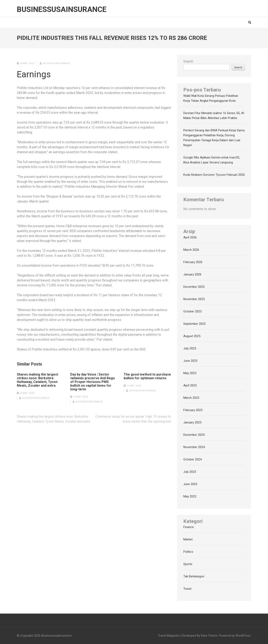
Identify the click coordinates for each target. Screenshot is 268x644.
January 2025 (192, 422)
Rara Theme (209, 636)
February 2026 (193, 262)
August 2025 (192, 336)
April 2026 (190, 237)
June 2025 (190, 361)
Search (188, 61)
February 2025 (193, 410)
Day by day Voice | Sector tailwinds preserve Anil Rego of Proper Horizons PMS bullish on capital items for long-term (93, 382)
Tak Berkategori (194, 576)
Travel (187, 589)
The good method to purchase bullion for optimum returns (147, 376)
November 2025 (194, 299)
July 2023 (190, 472)
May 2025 (190, 373)
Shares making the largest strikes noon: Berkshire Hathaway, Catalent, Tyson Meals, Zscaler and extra (38, 380)
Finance (189, 527)
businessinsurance (56, 63)
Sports (188, 564)
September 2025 (194, 324)
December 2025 (194, 287)
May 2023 (190, 496)
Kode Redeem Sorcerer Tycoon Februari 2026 (214, 175)
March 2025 (191, 398)
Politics (188, 552)
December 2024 (194, 435)
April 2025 (190, 385)
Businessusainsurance (62, 9)
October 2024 (192, 459)
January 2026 (192, 274)
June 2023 (190, 484)
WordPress (243, 636)
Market (188, 539)
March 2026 (191, 250)
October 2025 (192, 311)
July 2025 (190, 348)
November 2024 (194, 447)
